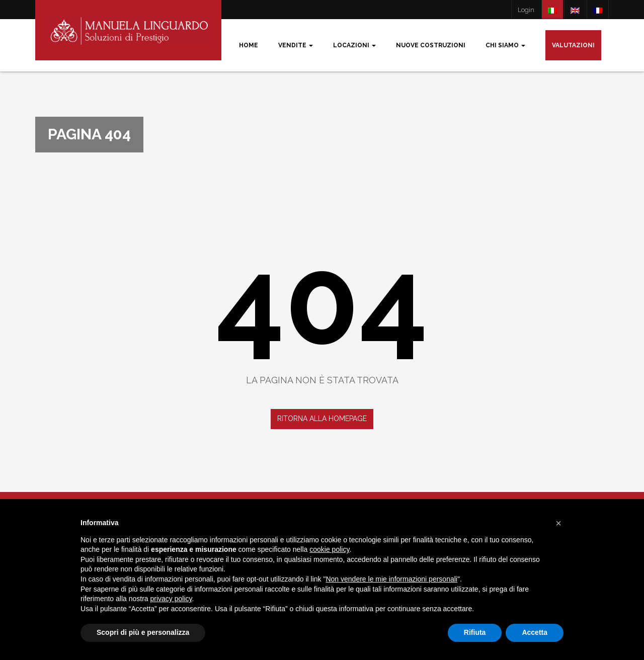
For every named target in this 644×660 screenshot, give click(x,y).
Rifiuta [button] (475, 632)
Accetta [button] (535, 632)
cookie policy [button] (329, 549)
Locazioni (354, 45)
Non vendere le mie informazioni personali (391, 579)
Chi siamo (505, 45)
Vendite (296, 45)
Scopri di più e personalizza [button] (143, 632)
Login (526, 10)
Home (249, 45)
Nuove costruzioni (431, 45)
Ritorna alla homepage (322, 419)
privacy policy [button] (171, 599)
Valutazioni (573, 45)
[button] (558, 523)
